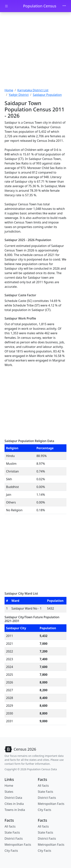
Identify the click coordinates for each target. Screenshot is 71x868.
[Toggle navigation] (64, 6)
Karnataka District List (33, 90)
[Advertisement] (35, 51)
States (9, 792)
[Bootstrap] (20, 749)
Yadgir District (19, 95)
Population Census (40, 6)
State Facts (46, 792)
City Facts (45, 810)
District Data (13, 798)
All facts (43, 786)
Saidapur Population (47, 95)
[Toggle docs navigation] (6, 6)
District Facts (47, 798)
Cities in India (14, 804)
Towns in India (15, 810)
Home (9, 90)
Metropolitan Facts (51, 804)
